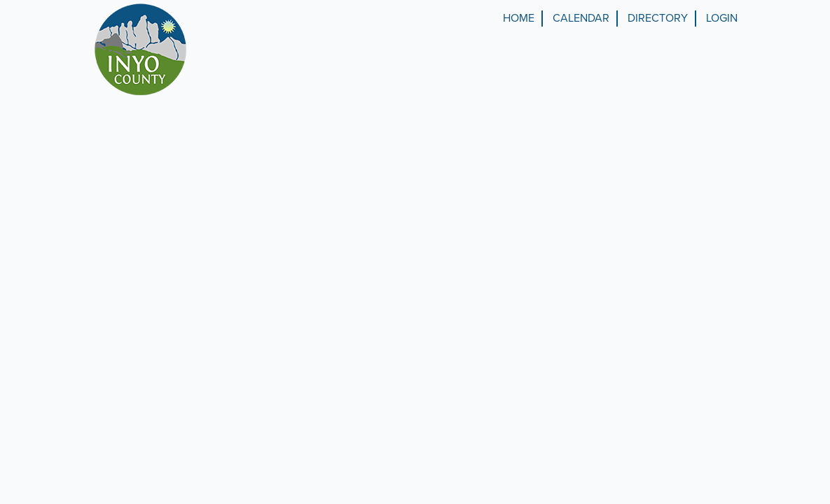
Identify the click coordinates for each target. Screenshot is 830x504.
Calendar (581, 18)
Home (519, 18)
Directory (658, 18)
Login (722, 18)
